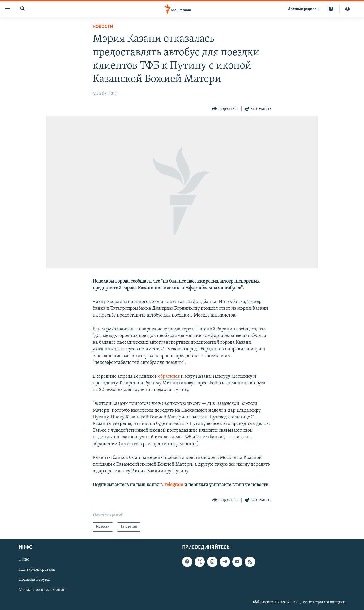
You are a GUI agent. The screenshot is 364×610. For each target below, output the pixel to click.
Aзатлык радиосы (304, 9)
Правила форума (34, 580)
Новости (103, 27)
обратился (169, 376)
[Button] (225, 109)
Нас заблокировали (37, 570)
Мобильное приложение (42, 590)
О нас (24, 559)
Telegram (174, 485)
